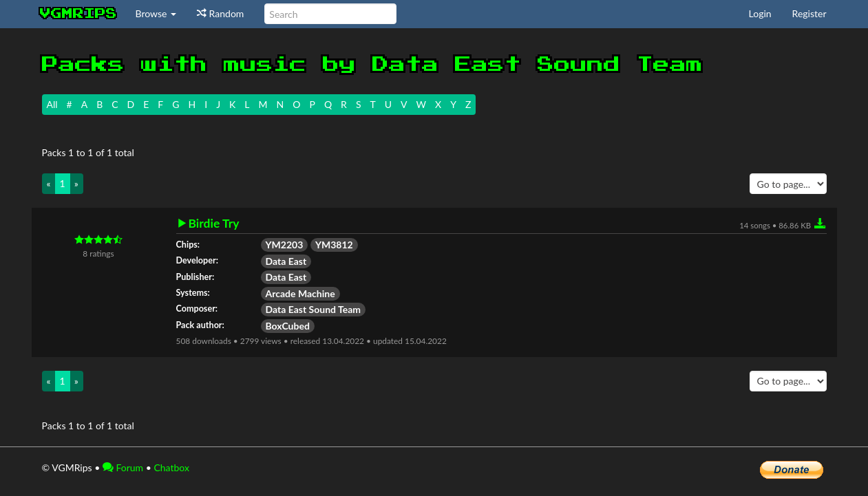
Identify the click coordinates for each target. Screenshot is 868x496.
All (52, 104)
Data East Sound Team (314, 309)
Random (220, 13)
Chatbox (171, 467)
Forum (123, 467)
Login (760, 13)
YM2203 (285, 245)
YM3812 (334, 245)
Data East (286, 261)
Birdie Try (214, 224)
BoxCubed (288, 326)
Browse (156, 13)
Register (809, 13)
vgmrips (78, 14)
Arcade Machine (300, 293)
